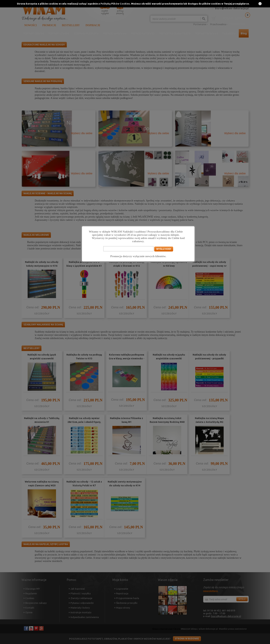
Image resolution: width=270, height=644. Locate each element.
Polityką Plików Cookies (115, 4)
